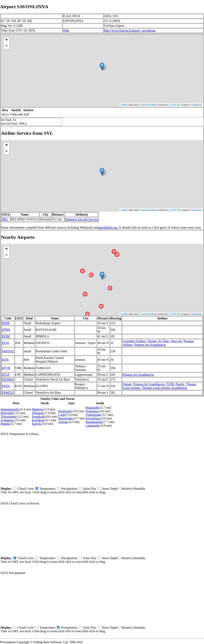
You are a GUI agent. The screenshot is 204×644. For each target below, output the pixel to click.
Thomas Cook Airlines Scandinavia (164, 388)
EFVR (6, 368)
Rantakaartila (94, 422)
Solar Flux (90, 489)
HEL (5, 219)
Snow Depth (110, 489)
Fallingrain (197, 105)
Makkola (38, 409)
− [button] (6, 46)
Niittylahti (7, 413)
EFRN (6, 330)
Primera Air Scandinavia (150, 345)
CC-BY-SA (175, 105)
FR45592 (8, 351)
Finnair (152, 341)
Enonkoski (39, 417)
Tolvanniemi (9, 417)
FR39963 (8, 379)
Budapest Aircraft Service (81, 219)
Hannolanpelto (10, 409)
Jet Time (164, 341)
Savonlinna (93, 418)
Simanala (38, 413)
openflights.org (108, 227)
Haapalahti (93, 408)
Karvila (37, 424)
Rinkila (5, 424)
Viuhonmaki (94, 415)
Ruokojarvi (65, 411)
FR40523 (8, 393)
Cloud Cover (26, 489)
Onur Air (176, 341)
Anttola (63, 422)
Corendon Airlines (134, 341)
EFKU (6, 386)
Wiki (66, 30)
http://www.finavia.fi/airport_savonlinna (130, 30)
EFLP (6, 375)
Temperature (48, 489)
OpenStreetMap (149, 105)
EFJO (6, 343)
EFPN (6, 323)
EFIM (6, 336)
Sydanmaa (7, 420)
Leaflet (124, 105)
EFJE (5, 360)
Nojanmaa (92, 411)
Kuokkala (38, 420)
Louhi (62, 415)
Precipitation (69, 489)
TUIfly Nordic (175, 384)
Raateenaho (66, 418)
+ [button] (6, 40)
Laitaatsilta (93, 426)
